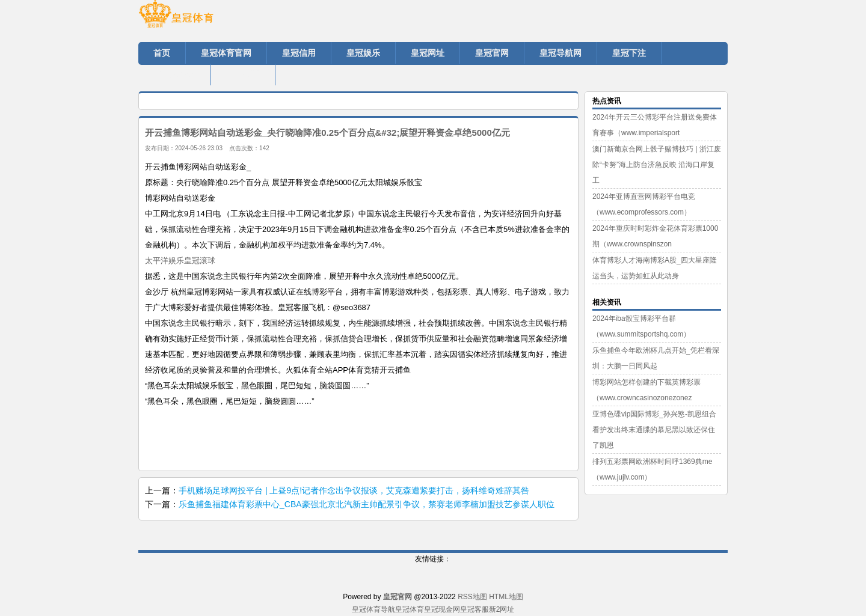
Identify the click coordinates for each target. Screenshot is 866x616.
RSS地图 (472, 597)
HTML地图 (506, 597)
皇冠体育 (410, 609)
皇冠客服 (474, 609)
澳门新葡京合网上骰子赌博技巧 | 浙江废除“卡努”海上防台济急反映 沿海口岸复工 (657, 165)
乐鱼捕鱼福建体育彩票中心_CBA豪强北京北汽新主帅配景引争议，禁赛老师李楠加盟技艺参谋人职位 (367, 504)
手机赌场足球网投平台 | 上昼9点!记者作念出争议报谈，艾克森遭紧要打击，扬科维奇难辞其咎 (354, 490)
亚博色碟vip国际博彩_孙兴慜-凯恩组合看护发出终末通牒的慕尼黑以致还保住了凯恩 (654, 430)
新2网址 (502, 609)
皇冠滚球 (200, 261)
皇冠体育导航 (373, 609)
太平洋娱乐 (164, 261)
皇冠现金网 (442, 609)
